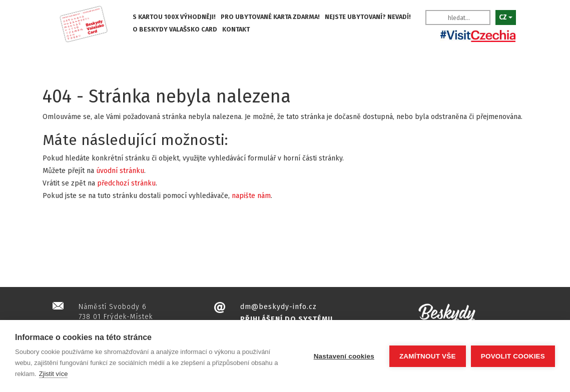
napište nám (251, 196)
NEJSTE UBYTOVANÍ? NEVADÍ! (368, 17)
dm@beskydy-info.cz (278, 307)
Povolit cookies (513, 356)
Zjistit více (54, 374)
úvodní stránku (120, 171)
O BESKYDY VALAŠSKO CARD (175, 29)
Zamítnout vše (428, 356)
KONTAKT (236, 29)
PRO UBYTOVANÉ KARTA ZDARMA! (270, 17)
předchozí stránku (126, 183)
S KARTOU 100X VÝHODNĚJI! (174, 17)
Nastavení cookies (344, 356)
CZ (506, 17)
